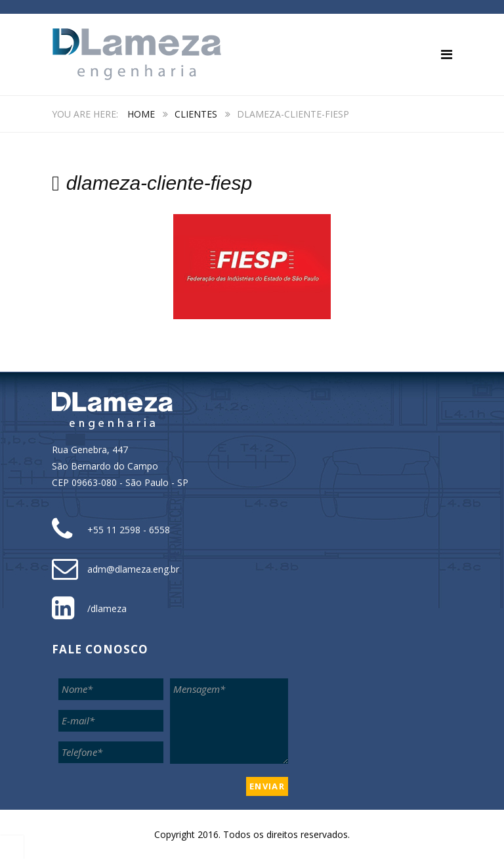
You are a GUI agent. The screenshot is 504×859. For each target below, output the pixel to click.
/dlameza (107, 608)
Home (141, 114)
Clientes (196, 114)
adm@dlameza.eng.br (133, 569)
